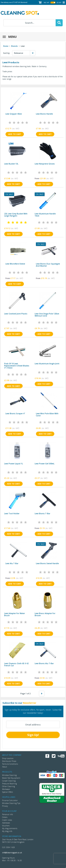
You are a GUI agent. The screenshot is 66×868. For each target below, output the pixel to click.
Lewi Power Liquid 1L (14, 464)
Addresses (6, 823)
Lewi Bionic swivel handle (47, 563)
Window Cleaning (9, 775)
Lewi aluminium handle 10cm (45, 215)
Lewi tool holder (12, 514)
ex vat (59, 3)
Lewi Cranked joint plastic (16, 314)
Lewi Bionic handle (44, 114)
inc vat (46, 3)
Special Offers (7, 792)
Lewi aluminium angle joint (47, 364)
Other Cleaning (8, 786)
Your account (9, 811)
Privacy (5, 806)
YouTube (61, 756)
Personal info (7, 814)
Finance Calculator (10, 800)
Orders (5, 817)
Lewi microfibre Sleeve (15, 264)
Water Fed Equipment (11, 778)
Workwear (6, 789)
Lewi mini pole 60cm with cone (47, 415)
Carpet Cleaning (9, 781)
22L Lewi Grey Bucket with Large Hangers (16, 215)
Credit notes (7, 820)
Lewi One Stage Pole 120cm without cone (47, 315)
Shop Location (8, 758)
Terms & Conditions (10, 764)
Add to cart (15, 134)
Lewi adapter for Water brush (15, 614)
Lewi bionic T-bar (42, 514)
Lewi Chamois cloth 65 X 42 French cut (16, 664)
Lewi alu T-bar (12, 563)
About (5, 767)
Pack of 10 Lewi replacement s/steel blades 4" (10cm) (17, 366)
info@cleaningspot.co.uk (12, 853)
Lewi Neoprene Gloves (45, 164)
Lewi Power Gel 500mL (45, 464)
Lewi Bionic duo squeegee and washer (48, 265)
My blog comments (10, 828)
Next (42, 694)
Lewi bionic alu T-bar (44, 663)
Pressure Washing (9, 784)
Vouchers (6, 826)
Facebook (47, 756)
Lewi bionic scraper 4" (15, 414)
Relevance (25, 53)
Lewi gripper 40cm (14, 114)
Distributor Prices (9, 761)
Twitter (54, 756)
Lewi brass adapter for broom (45, 614)
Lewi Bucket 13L (11, 164)
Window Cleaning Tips (11, 803)
